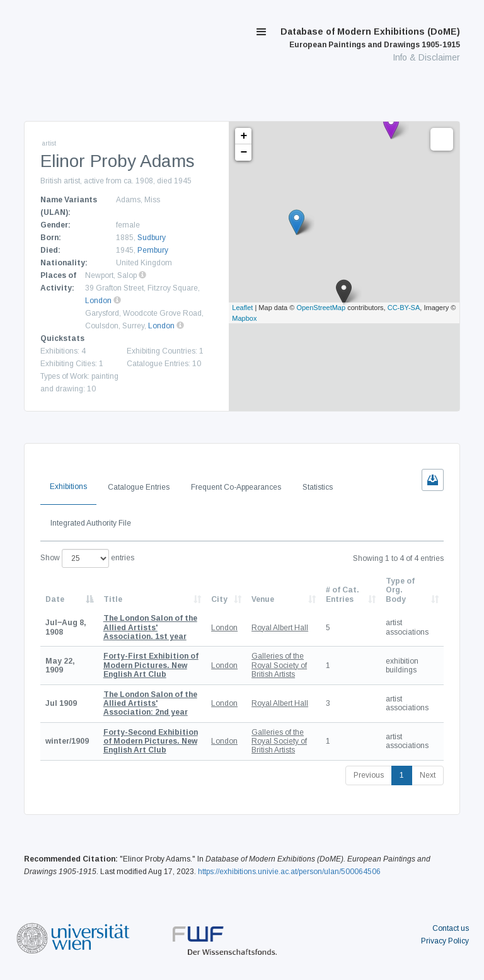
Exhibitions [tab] (68, 487)
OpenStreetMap (321, 308)
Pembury (153, 250)
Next (428, 775)
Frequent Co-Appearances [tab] (236, 487)
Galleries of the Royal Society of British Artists (279, 665)
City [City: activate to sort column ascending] (219, 599)
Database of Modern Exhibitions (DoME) (370, 38)
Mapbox (244, 318)
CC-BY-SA (404, 308)
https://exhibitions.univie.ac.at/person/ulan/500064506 (289, 872)
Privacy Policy (445, 941)
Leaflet (242, 308)
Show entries (87, 558)
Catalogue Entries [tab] (139, 487)
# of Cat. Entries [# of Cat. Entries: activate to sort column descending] (343, 594)
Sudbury (152, 238)
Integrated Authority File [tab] (91, 523)
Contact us (451, 928)
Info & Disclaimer (426, 57)
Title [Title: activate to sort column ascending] (113, 599)
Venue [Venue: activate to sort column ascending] (263, 599)
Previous (369, 775)
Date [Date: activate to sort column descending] (55, 599)
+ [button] (244, 136)
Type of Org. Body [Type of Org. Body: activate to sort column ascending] (400, 590)
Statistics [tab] (318, 487)
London (98, 301)
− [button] (244, 153)
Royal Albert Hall (280, 628)
